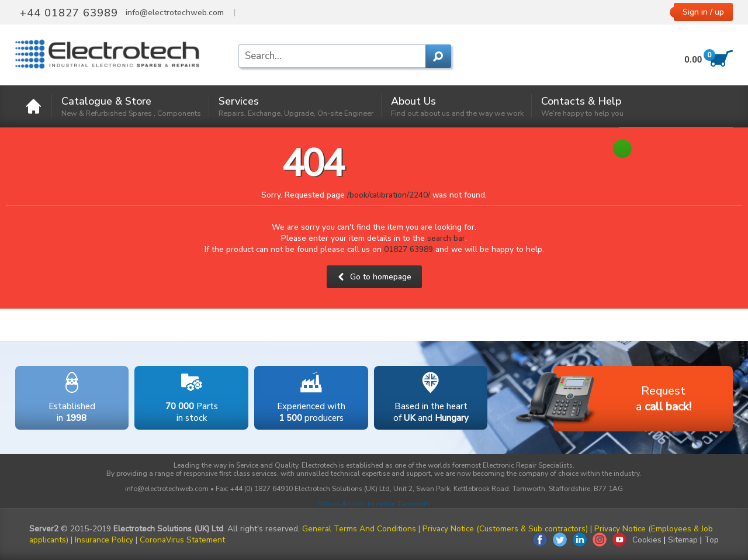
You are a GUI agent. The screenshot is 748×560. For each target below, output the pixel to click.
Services (296, 106)
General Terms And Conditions (359, 529)
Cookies (647, 540)
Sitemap (683, 540)
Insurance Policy (104, 540)
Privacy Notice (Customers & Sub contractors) (505, 529)
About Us (457, 106)
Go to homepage (374, 277)
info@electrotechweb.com (175, 13)
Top (711, 540)
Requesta (622, 400)
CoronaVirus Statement (182, 540)
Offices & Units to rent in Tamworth (374, 504)
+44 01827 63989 (69, 13)
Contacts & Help (582, 106)
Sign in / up (703, 12)
